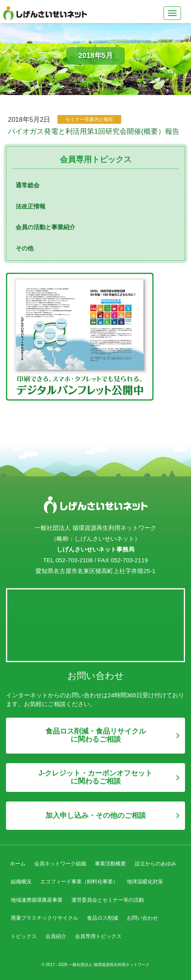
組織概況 (21, 882)
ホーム (18, 864)
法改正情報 (31, 206)
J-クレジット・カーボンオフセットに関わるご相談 (95, 777)
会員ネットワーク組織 (60, 864)
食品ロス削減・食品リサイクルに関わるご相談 (96, 735)
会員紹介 (56, 936)
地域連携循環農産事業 (37, 900)
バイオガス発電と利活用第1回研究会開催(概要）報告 (94, 131)
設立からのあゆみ (156, 864)
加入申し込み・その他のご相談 (96, 815)
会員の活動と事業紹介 (45, 227)
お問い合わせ (142, 918)
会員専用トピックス (98, 936)
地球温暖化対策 (145, 882)
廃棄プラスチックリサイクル (44, 918)
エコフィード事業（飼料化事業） (79, 882)
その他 (25, 248)
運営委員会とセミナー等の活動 (108, 900)
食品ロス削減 (102, 918)
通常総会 (28, 185)
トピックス (24, 936)
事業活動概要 (110, 864)
